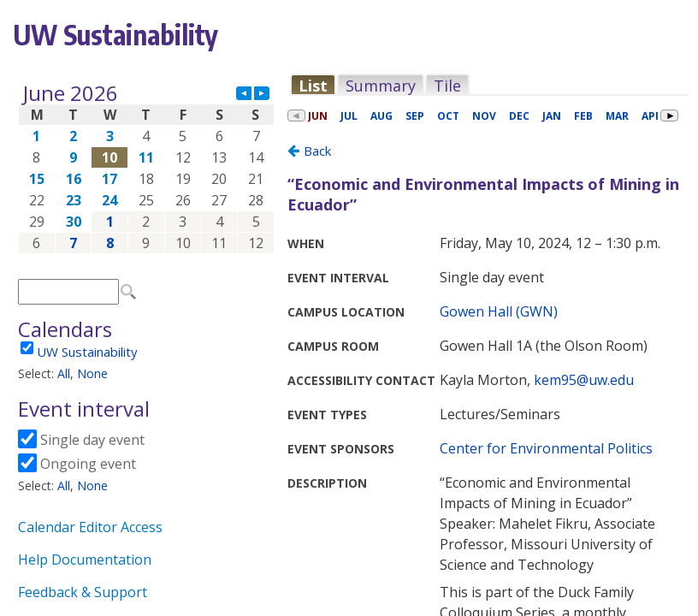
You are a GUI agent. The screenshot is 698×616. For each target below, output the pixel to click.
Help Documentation (85, 560)
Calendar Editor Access (90, 527)
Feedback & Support (83, 592)
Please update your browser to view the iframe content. (146, 168)
